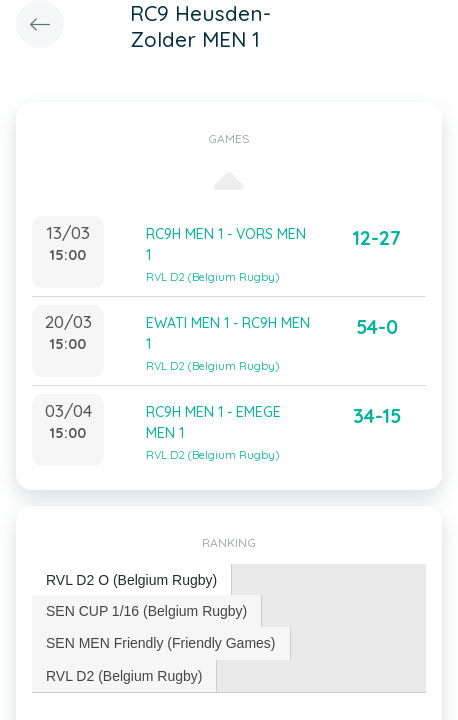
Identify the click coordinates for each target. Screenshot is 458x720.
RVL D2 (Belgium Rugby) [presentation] (124, 676)
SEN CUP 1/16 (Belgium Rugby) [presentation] (146, 611)
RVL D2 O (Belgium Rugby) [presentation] (131, 580)
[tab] (132, 580)
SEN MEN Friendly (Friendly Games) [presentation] (161, 643)
